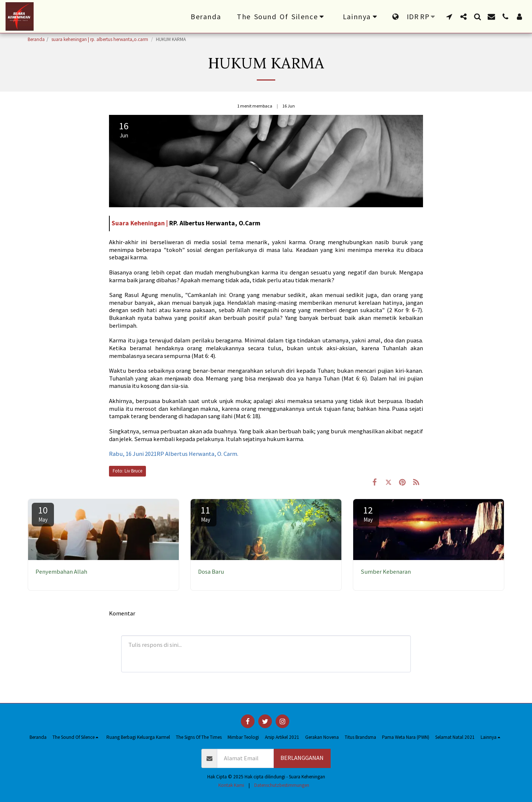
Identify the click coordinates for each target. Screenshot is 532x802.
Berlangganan (302, 758)
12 (368, 513)
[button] (282, 17)
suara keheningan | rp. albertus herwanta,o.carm (100, 39)
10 (43, 513)
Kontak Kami (231, 785)
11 (205, 513)
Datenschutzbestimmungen (282, 785)
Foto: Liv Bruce (127, 471)
